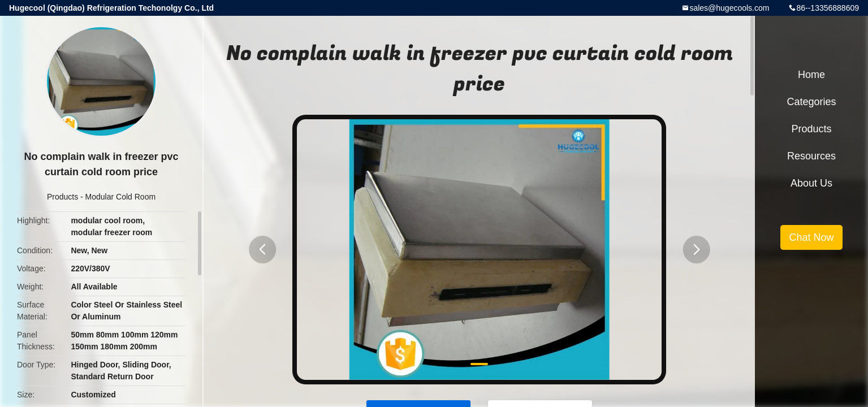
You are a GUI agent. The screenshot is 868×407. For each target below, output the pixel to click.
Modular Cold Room (121, 197)
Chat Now (811, 237)
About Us (811, 183)
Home (811, 75)
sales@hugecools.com (729, 8)
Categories (811, 102)
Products (62, 197)
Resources (811, 156)
